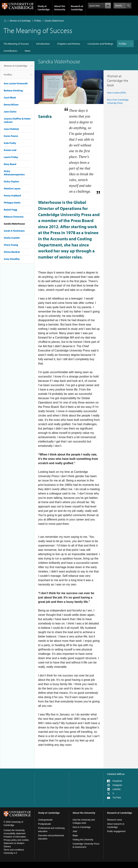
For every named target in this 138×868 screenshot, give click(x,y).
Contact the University (14, 830)
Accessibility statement (14, 834)
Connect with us (116, 774)
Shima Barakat (12, 252)
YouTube (117, 798)
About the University (60, 8)
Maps (75, 836)
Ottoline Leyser (12, 188)
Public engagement (116, 831)
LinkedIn (117, 789)
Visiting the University (83, 840)
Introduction (43, 44)
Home (5, 21)
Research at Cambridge (77, 8)
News (28, 51)
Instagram (117, 785)
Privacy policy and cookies (16, 840)
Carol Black (10, 97)
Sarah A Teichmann (14, 231)
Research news (115, 820)
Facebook (117, 781)
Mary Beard (10, 164)
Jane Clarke (10, 112)
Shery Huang (11, 245)
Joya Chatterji (11, 129)
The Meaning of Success (16, 44)
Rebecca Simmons (14, 217)
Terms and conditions (14, 850)
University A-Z (10, 853)
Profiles (38, 21)
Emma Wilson (11, 105)
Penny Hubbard (12, 196)
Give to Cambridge (82, 827)
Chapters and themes (69, 44)
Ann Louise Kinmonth (16, 83)
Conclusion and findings (100, 44)
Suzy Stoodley (12, 259)
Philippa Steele (12, 203)
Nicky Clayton (11, 181)
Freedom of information (15, 837)
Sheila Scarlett (12, 238)
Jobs (75, 831)
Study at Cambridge (44, 8)
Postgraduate (44, 824)
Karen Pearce (11, 136)
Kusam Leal (10, 150)
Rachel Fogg (10, 210)
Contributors (11, 51)
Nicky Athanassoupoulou (14, 173)
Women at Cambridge (20, 21)
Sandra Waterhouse (14, 224)
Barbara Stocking (13, 90)
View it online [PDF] (117, 93)
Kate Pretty (10, 143)
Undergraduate (45, 820)
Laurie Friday (11, 157)
